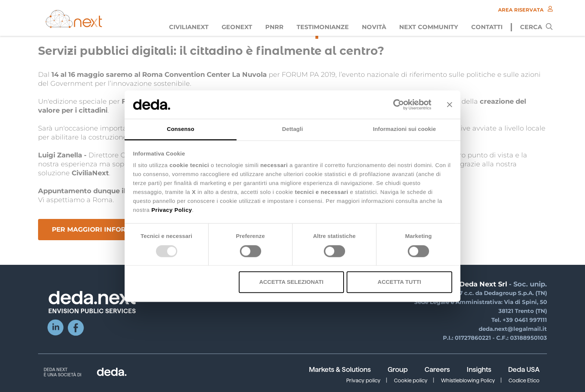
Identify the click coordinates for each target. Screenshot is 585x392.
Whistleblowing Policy (468, 380)
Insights (479, 370)
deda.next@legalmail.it (513, 329)
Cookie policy (411, 380)
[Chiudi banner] (450, 104)
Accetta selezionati (291, 282)
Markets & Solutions (340, 370)
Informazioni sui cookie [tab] (405, 129)
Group (398, 370)
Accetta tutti (399, 282)
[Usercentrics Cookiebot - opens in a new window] (399, 104)
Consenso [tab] (180, 129)
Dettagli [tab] (292, 129)
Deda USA (524, 370)
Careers (437, 370)
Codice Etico (524, 380)
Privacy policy (363, 380)
